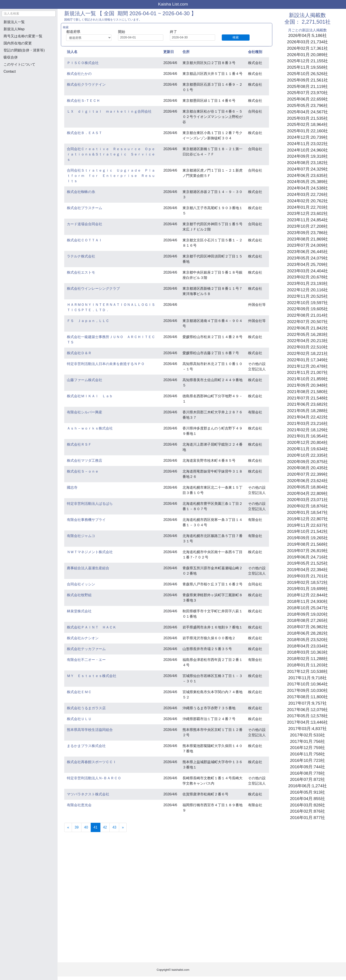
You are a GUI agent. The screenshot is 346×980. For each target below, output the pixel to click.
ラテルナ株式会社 (81, 256)
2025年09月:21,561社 (307, 80)
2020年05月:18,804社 (307, 487)
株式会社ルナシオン (83, 638)
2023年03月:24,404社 (307, 271)
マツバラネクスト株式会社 (88, 794)
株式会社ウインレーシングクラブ (93, 289)
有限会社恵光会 (79, 805)
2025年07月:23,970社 (307, 93)
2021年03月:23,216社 (307, 423)
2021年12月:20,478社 (307, 366)
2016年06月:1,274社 (307, 786)
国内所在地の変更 (18, 43)
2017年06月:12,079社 (307, 710)
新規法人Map (14, 29)
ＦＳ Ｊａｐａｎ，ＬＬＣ (88, 321)
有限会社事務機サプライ (86, 520)
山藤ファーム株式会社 (85, 380)
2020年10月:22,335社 (307, 455)
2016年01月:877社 (307, 818)
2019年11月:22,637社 (307, 525)
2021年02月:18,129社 (307, 430)
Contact (10, 71)
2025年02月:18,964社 (307, 124)
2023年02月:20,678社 (307, 277)
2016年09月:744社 (307, 767)
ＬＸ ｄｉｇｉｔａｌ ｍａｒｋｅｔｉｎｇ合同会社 (109, 111)
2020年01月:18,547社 (307, 512)
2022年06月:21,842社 (307, 328)
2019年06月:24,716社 (307, 557)
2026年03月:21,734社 (307, 42)
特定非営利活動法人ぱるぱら (90, 504)
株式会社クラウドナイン (86, 84)
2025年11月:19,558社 (307, 67)
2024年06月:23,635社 (307, 175)
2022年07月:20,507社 (307, 322)
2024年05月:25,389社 (307, 182)
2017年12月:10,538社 (307, 671)
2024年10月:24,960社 (307, 150)
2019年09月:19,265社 (307, 538)
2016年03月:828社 (307, 805)
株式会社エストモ (81, 272)
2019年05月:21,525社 (307, 563)
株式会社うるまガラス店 (86, 708)
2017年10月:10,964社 (307, 684)
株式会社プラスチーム (85, 208)
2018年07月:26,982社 (307, 627)
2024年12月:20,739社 (307, 137)
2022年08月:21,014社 (307, 315)
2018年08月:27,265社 (307, 620)
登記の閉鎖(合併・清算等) (24, 50)
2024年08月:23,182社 (307, 163)
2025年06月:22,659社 (307, 99)
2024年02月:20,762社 (307, 201)
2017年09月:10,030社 (307, 690)
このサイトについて (19, 64)
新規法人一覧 (14, 22)
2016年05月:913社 (307, 792)
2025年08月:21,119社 (307, 86)
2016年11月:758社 (307, 754)
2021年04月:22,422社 (307, 417)
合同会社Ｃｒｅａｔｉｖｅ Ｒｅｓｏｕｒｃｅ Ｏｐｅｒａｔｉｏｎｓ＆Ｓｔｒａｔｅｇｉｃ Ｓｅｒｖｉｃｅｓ (111, 154)
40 (86, 827)
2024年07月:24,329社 (307, 169)
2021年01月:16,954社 (307, 436)
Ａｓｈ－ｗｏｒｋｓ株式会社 (90, 428)
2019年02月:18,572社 (307, 582)
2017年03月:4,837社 (307, 729)
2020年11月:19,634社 (307, 449)
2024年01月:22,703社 (307, 207)
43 (114, 827)
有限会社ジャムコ (81, 536)
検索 (236, 37)
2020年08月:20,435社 (307, 468)
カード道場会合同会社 (85, 224)
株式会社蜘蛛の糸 (81, 192)
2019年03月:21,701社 (307, 576)
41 (97, 827)
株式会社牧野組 (79, 595)
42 (105, 827)
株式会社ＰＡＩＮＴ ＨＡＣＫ (92, 627)
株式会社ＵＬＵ (79, 719)
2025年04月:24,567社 (307, 112)
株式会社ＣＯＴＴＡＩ (85, 240)
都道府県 (73, 32)
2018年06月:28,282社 (307, 633)
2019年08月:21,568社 (307, 544)
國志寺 (72, 487)
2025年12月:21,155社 (307, 61)
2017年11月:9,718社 (307, 678)
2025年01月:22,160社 (307, 131)
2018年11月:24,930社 (307, 601)
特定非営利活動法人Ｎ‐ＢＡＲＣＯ (94, 778)
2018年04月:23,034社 (307, 646)
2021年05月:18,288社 (307, 411)
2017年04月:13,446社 (307, 722)
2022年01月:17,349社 (307, 360)
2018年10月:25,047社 (307, 608)
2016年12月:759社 (307, 748)
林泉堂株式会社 (79, 611)
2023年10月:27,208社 (307, 226)
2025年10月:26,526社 (307, 74)
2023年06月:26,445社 (307, 252)
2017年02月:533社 (307, 735)
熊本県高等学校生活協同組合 (90, 730)
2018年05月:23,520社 (307, 640)
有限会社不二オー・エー (86, 660)
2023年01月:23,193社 (307, 283)
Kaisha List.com (173, 4)
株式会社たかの (79, 74)
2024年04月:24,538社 (307, 188)
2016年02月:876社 (307, 811)
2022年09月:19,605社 (307, 309)
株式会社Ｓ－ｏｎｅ (83, 471)
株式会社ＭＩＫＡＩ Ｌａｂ (90, 396)
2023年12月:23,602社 (307, 213)
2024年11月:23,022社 (307, 144)
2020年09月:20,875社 (307, 462)
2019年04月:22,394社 (307, 570)
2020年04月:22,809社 (307, 493)
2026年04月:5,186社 (307, 35)
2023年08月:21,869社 (307, 239)
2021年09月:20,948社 (307, 385)
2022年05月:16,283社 (307, 334)
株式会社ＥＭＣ (79, 692)
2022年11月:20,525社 (307, 296)
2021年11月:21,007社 (307, 372)
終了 (173, 32)
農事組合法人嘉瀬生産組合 (88, 568)
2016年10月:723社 (307, 760)
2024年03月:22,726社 (307, 194)
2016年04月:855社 (307, 799)
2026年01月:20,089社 (307, 55)
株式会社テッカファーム (86, 649)
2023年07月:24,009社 (307, 245)
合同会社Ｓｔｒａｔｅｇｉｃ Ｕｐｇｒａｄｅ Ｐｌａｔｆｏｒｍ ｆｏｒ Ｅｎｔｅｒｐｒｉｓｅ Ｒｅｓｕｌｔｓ (111, 176)
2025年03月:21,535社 (307, 118)
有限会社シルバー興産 (85, 412)
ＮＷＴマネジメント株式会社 (90, 552)
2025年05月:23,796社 (307, 105)
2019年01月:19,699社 (307, 589)
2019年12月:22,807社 (307, 519)
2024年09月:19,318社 (307, 156)
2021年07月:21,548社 (307, 398)
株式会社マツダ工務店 (85, 461)
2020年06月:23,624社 (307, 481)
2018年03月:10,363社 (307, 652)
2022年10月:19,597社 (307, 303)
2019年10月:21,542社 (307, 531)
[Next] (123, 827)
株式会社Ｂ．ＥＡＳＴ (85, 133)
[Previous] (68, 827)
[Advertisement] (29, 101)
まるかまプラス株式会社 (86, 746)
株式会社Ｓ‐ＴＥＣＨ (83, 101)
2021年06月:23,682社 (307, 404)
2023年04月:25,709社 (307, 264)
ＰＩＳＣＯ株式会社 (83, 63)
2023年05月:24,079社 (307, 258)
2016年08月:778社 (307, 773)
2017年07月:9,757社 (307, 703)
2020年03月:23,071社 (307, 500)
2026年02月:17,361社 (307, 48)
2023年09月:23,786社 (307, 233)
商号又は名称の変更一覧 (23, 36)
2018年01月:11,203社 (307, 665)
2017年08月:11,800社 (307, 697)
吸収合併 (11, 57)
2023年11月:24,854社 (307, 220)
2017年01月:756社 (307, 741)
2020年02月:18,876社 (307, 506)
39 (77, 827)
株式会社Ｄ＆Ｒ (79, 353)
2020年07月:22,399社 (307, 474)
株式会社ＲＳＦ (79, 444)
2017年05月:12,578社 (307, 716)
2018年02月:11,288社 (307, 659)
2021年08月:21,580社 (307, 392)
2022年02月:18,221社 (307, 353)
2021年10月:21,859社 (307, 379)
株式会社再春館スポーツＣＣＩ (92, 762)
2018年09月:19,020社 (307, 614)
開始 (122, 32)
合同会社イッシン (81, 584)
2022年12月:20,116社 (307, 290)
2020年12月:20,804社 (307, 442)
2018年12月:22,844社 (307, 595)
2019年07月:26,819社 (307, 551)
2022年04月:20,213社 (307, 341)
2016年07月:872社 (307, 779)
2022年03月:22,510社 (307, 347)
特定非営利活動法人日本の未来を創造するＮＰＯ (106, 364)
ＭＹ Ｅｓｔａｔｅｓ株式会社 (92, 676)
